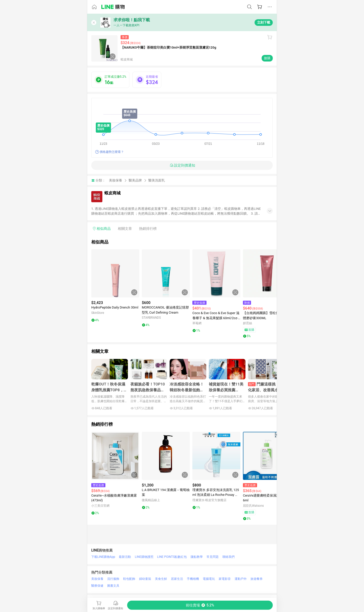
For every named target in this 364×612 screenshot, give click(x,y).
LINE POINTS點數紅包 (172, 557)
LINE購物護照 (144, 557)
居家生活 (177, 579)
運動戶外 (241, 579)
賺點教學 (197, 557)
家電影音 (225, 579)
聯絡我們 (229, 557)
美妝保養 (116, 180)
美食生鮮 (161, 579)
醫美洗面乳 (157, 180)
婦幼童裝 (145, 579)
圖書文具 (113, 586)
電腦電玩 (209, 579)
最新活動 (125, 557)
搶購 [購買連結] (267, 58)
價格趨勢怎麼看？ (112, 152)
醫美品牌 (135, 180)
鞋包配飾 (129, 579)
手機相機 (193, 579)
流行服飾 (113, 579)
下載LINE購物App (103, 557)
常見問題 (213, 557)
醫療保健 (97, 586)
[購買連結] (200, 605)
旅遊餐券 (257, 579)
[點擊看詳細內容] (115, 273)
